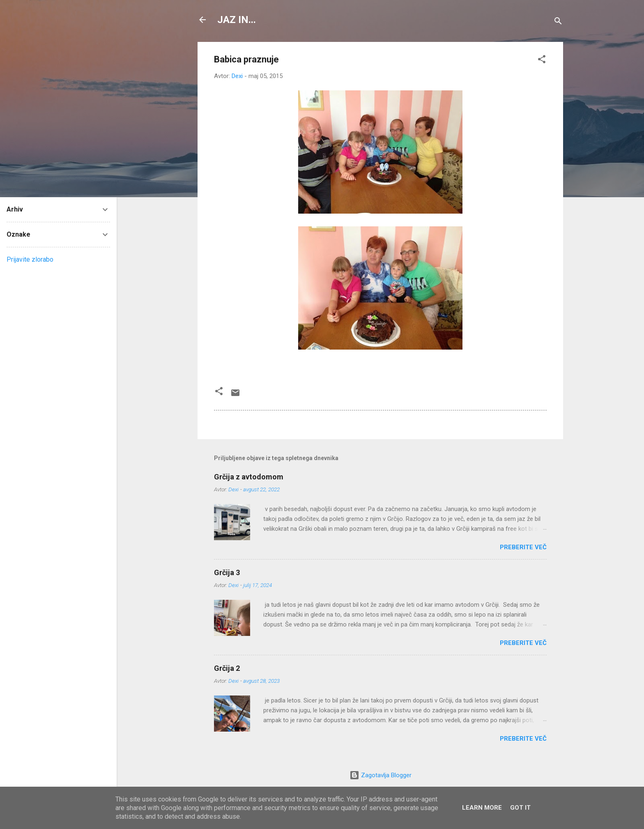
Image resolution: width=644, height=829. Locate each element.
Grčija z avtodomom (249, 477)
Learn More (482, 808)
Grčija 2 (227, 668)
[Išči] (558, 22)
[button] (542, 61)
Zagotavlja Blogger (381, 775)
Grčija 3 (227, 572)
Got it (520, 808)
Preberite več (523, 547)
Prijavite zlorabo (30, 259)
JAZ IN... (237, 20)
